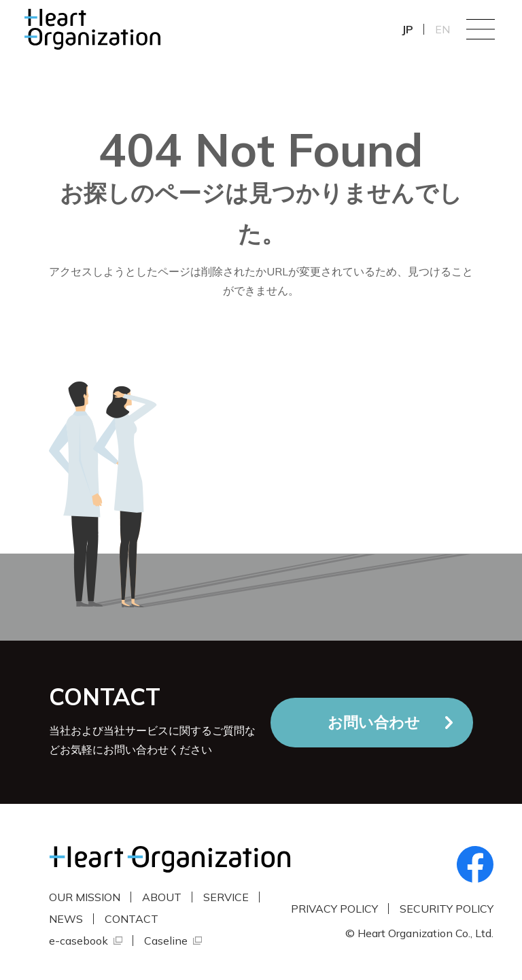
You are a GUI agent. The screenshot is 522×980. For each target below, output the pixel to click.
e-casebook (79, 941)
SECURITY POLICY (447, 909)
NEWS (66, 919)
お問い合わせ (374, 722)
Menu (481, 29)
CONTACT (132, 919)
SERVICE (226, 897)
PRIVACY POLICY (334, 909)
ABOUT (162, 897)
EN (442, 29)
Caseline (166, 941)
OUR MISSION (85, 897)
